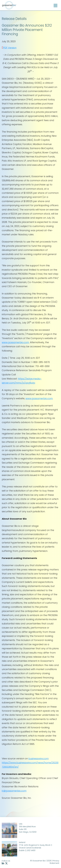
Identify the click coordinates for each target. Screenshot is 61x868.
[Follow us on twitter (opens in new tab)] (7, 864)
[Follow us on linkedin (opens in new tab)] (3, 864)
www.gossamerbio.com (15, 342)
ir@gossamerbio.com (14, 791)
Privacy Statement (54, 862)
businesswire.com (38, 759)
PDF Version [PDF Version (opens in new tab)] (10, 48)
